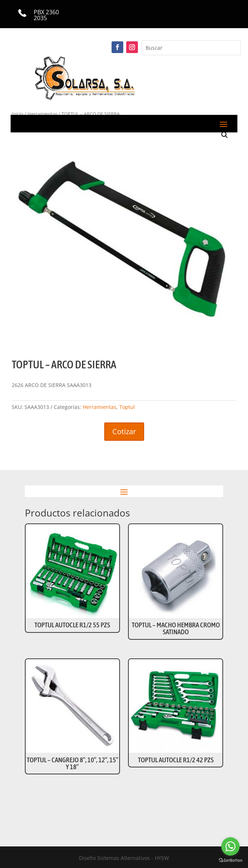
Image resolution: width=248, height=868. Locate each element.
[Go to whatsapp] (230, 846)
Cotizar (124, 431)
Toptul (127, 407)
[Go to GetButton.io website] (230, 861)
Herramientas (99, 407)
